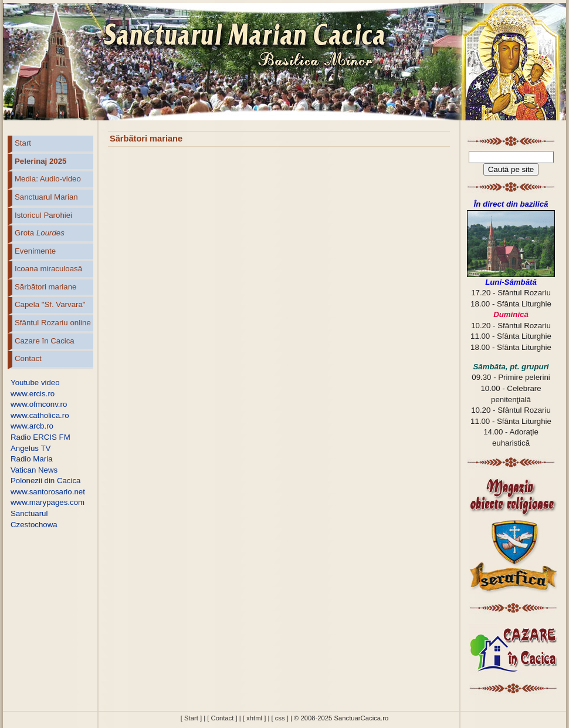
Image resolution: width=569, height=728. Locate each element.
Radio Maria (32, 459)
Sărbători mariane (45, 287)
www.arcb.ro (32, 426)
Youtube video (35, 382)
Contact (28, 358)
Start (23, 143)
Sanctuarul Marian (46, 197)
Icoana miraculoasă (48, 269)
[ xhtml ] (254, 718)
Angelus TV (31, 448)
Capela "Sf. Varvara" (50, 304)
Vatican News (34, 470)
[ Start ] (191, 718)
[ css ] (280, 718)
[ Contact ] (222, 718)
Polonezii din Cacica (45, 481)
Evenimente (35, 251)
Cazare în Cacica (45, 341)
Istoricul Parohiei (43, 215)
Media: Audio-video (48, 179)
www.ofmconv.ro (39, 404)
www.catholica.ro (40, 415)
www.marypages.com (48, 502)
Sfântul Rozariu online (53, 323)
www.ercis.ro (33, 394)
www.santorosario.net (48, 492)
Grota (40, 233)
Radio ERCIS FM (40, 437)
